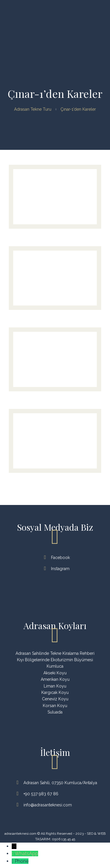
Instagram (57, 569)
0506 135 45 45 (64, 839)
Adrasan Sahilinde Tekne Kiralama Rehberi (55, 653)
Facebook (57, 558)
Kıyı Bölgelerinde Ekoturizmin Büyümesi (55, 660)
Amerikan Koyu (55, 679)
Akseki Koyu (55, 673)
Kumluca (55, 666)
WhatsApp (26, 854)
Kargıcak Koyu (55, 692)
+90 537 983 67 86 (38, 794)
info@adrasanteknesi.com (45, 805)
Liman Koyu (55, 686)
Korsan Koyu (55, 706)
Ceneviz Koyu (55, 699)
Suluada (55, 712)
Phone (22, 861)
